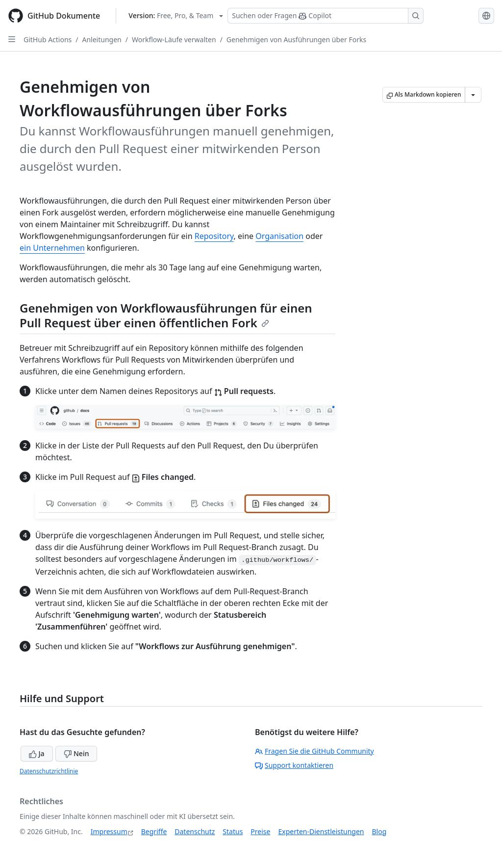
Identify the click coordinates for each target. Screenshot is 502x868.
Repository (214, 236)
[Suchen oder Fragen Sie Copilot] (326, 16)
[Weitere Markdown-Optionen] (473, 95)
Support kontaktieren (294, 765)
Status (233, 831)
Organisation (279, 236)
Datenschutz (195, 831)
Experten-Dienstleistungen (321, 831)
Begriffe (154, 831)
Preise (260, 831)
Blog (379, 831)
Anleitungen (102, 39)
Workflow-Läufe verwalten (174, 39)
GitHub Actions (48, 39)
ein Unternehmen (52, 248)
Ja (37, 753)
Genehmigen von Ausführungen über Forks (296, 39)
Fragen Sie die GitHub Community (314, 751)
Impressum (109, 831)
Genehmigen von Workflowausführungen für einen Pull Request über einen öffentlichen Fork (166, 315)
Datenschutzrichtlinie (49, 771)
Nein (76, 753)
